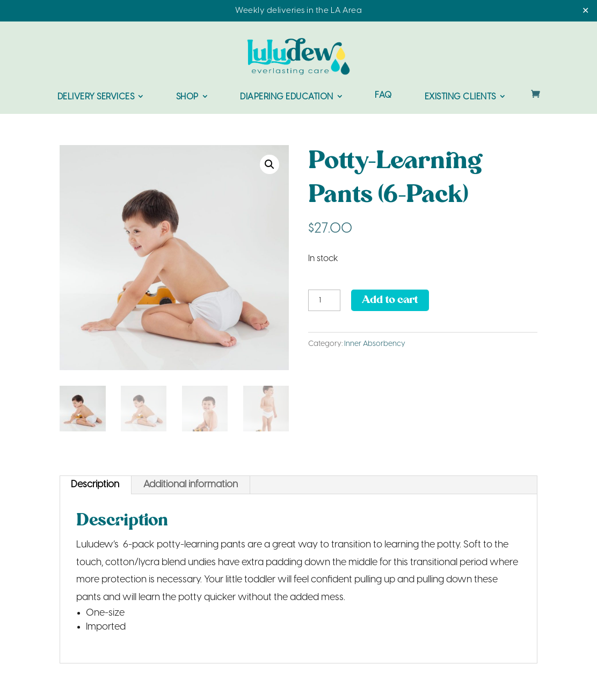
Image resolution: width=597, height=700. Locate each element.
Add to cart (390, 300)
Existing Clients (460, 97)
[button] (270, 164)
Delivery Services (96, 97)
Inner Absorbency (375, 344)
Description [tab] (95, 485)
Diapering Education (287, 97)
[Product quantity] (324, 300)
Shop (187, 97)
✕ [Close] (585, 11)
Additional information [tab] (191, 485)
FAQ (383, 96)
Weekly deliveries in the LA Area (298, 11)
